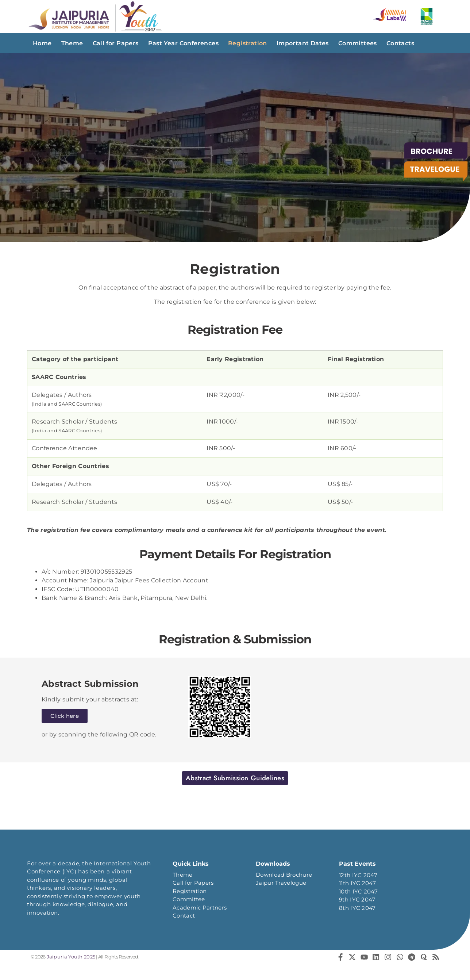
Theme (72, 43)
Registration (248, 43)
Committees (358, 43)
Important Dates (303, 43)
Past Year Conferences (183, 43)
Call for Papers (116, 43)
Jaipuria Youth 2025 (70, 957)
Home (42, 43)
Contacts (400, 43)
